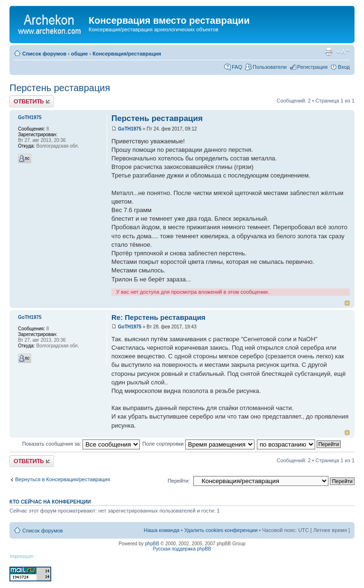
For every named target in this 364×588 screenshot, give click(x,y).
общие (80, 54)
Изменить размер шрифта (343, 52)
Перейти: (179, 481)
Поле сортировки (198, 444)
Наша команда (161, 530)
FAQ (237, 67)
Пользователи (270, 67)
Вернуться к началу (347, 303)
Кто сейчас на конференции (50, 502)
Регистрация (312, 67)
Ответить (32, 101)
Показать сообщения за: (81, 444)
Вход (344, 67)
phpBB (152, 544)
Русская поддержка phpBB (182, 549)
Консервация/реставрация (127, 54)
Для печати (328, 52)
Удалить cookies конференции (221, 530)
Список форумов (44, 54)
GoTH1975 (130, 129)
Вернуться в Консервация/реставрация (63, 479)
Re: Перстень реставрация (158, 317)
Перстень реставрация (60, 88)
